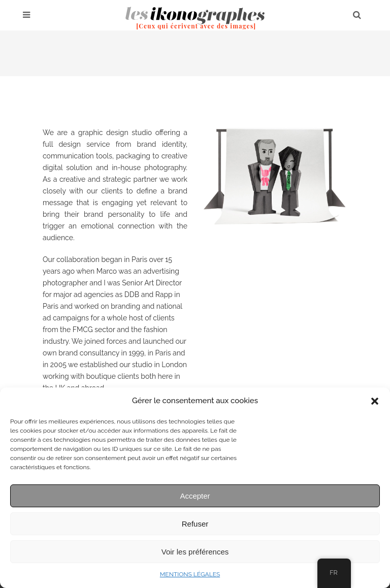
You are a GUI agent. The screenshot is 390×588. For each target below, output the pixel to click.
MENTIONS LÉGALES (190, 574)
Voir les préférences (195, 552)
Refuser (195, 524)
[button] (375, 401)
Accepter (195, 496)
